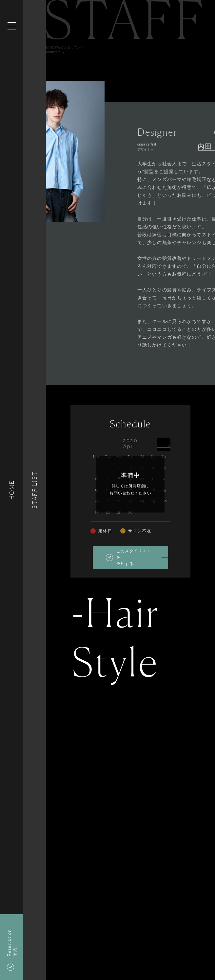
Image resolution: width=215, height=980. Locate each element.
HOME (11, 490)
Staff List (34, 490)
